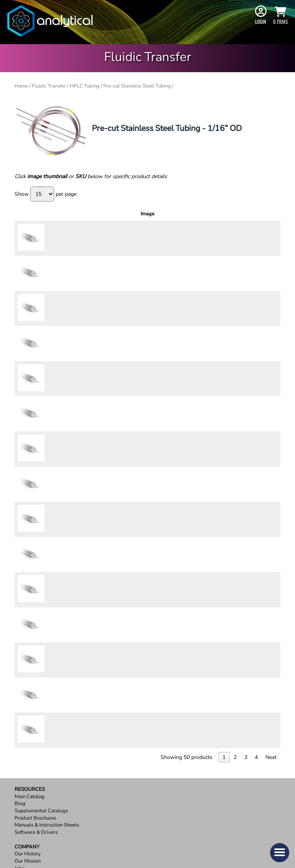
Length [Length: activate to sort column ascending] (155, 217)
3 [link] (246, 597)
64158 (47, 407)
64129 (47, 527)
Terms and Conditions (39, 781)
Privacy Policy (30, 766)
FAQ (20, 759)
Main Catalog (30, 637)
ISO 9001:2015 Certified (42, 723)
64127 (47, 479)
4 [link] (256, 597)
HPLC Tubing (85, 86)
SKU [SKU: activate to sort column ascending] (49, 217)
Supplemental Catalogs (41, 651)
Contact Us (27, 745)
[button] (280, 853)
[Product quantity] (240, 240)
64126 (47, 455)
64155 (47, 311)
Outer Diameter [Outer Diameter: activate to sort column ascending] (75, 217)
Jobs (19, 708)
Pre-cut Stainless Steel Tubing (137, 86)
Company (27, 687)
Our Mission (28, 701)
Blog (20, 644)
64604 (47, 359)
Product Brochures (35, 658)
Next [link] (271, 597)
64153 (47, 263)
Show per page (46, 194)
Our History (28, 694)
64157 (47, 383)
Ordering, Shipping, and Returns (51, 752)
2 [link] (235, 597)
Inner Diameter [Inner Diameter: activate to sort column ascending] (128, 217)
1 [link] (224, 597)
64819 (47, 575)
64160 (47, 432)
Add (264, 239)
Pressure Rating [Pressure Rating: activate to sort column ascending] (183, 217)
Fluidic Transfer (49, 86)
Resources (30, 629)
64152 (47, 239)
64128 (47, 503)
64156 (47, 335)
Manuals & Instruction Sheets (47, 665)
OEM (20, 716)
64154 (47, 287)
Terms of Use (29, 773)
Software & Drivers (36, 672)
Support (26, 737)
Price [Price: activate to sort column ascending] (213, 217)
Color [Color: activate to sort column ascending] (101, 217)
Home (21, 86)
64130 (47, 552)
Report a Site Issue (36, 788)
